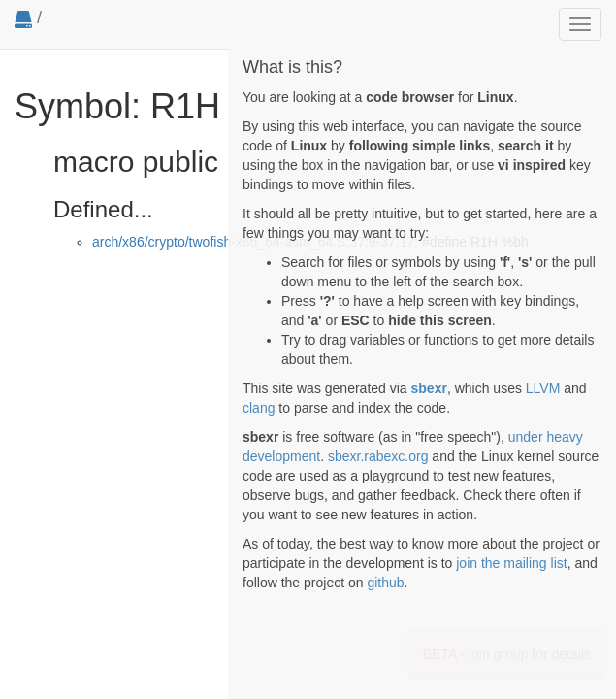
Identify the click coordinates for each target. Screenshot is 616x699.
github (385, 582)
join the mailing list (511, 563)
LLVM (543, 388)
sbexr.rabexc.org (378, 456)
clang (259, 408)
